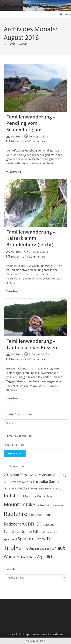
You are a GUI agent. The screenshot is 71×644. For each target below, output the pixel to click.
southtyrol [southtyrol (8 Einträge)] (52, 532)
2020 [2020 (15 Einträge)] (31, 475)
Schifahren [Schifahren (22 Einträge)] (12, 531)
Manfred (16, 136)
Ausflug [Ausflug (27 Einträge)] (59, 475)
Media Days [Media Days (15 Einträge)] (45, 496)
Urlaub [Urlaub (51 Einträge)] (58, 548)
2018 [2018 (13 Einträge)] (16, 475)
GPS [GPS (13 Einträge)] (13, 488)
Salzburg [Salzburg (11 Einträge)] (48, 525)
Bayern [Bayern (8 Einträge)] (7, 482)
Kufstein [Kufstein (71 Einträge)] (13, 496)
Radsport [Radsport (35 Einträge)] (12, 524)
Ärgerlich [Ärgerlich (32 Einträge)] (45, 556)
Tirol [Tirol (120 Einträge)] (10, 548)
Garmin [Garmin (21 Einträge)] (54, 481)
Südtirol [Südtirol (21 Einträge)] (40, 539)
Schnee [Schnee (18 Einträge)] (27, 532)
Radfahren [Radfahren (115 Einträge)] (17, 514)
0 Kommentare (36, 141)
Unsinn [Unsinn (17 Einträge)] (34, 549)
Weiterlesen (14, 172)
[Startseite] (5, 44)
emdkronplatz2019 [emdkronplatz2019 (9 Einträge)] (22, 482)
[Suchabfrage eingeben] (35, 423)
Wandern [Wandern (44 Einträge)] (13, 556)
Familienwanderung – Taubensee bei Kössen (32, 344)
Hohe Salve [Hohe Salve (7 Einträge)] (39, 489)
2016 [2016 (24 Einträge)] (8, 475)
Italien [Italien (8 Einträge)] (48, 489)
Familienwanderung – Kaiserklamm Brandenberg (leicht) (31, 238)
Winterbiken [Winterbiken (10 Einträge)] (30, 557)
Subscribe (15, 453)
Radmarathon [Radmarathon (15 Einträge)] (41, 515)
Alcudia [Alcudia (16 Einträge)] (47, 475)
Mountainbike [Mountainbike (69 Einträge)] (20, 504)
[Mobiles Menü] (65, 14)
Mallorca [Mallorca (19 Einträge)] (30, 496)
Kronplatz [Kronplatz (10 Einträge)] (57, 489)
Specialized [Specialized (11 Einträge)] (10, 539)
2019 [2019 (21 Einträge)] (23, 475)
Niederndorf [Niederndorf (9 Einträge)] (42, 505)
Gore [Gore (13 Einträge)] (7, 488)
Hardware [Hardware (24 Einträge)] (25, 488)
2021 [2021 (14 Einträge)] (38, 475)
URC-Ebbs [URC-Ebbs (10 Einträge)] (45, 549)
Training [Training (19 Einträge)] (22, 548)
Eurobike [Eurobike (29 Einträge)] (40, 481)
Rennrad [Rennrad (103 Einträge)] (32, 523)
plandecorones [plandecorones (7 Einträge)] (57, 505)
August (23, 44)
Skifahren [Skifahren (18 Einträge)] (40, 532)
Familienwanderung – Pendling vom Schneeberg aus (31, 123)
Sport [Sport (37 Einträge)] (23, 539)
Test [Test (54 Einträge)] (51, 539)
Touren (15, 141)
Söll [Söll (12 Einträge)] (31, 539)
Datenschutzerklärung (51, 634)
